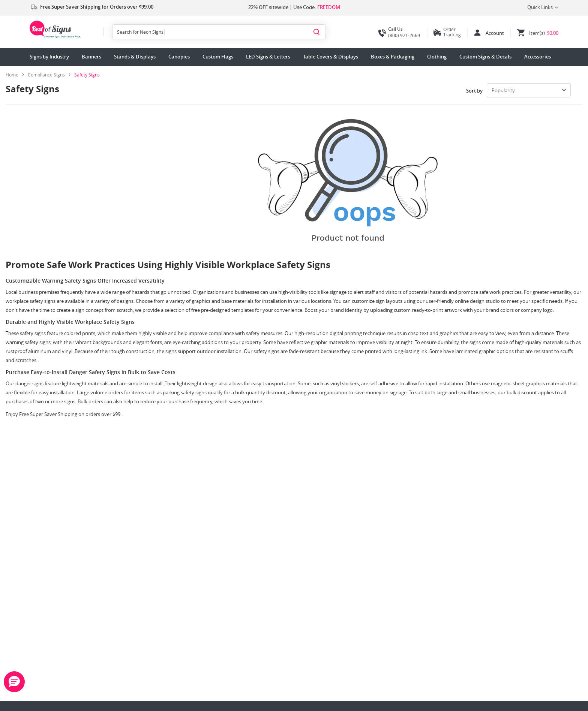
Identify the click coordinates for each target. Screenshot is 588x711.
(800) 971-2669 (399, 32)
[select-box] (529, 90)
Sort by (474, 91)
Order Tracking (452, 32)
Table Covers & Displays (331, 57)
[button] (14, 682)
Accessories (538, 57)
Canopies (179, 57)
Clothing (437, 57)
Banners (91, 57)
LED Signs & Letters (268, 57)
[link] (49, 75)
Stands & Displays (135, 57)
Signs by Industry (49, 57)
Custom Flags (218, 57)
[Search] (316, 31)
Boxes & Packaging (393, 57)
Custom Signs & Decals (485, 57)
